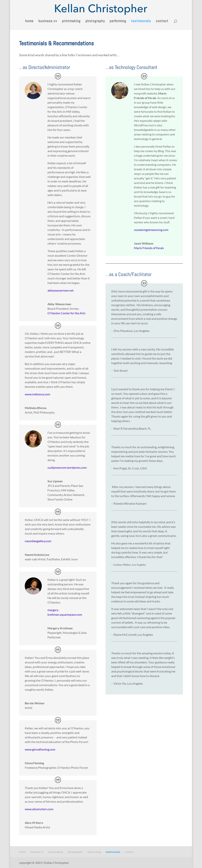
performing (118, 22)
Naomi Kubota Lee (37, 555)
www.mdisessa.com (37, 394)
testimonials (141, 22)
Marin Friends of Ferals (149, 248)
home (29, 22)
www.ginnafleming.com (40, 749)
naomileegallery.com (38, 541)
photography (95, 22)
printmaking (71, 22)
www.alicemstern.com (39, 809)
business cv (48, 22)
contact (162, 22)
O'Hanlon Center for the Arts (66, 313)
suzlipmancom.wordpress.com (67, 467)
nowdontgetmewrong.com (151, 230)
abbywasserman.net (61, 290)
